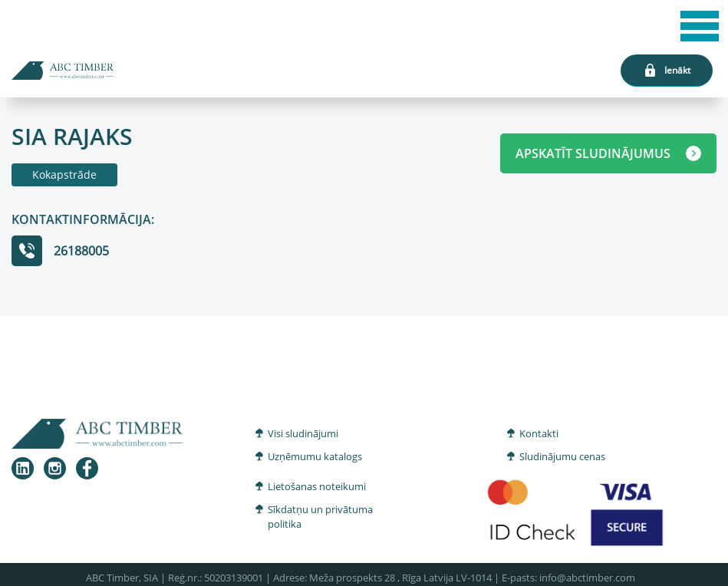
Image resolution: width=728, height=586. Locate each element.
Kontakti (539, 433)
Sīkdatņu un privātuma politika (320, 517)
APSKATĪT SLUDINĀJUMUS (608, 153)
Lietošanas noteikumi (317, 486)
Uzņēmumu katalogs (315, 456)
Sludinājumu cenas (562, 456)
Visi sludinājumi (303, 433)
